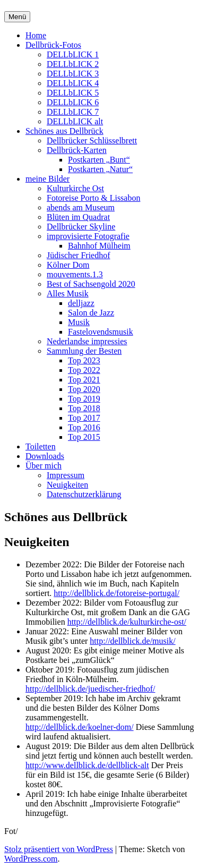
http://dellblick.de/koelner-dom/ (80, 727)
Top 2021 (84, 380)
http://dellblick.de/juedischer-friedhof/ (90, 689)
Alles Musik (68, 293)
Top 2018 (84, 408)
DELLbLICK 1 (73, 54)
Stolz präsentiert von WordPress (59, 849)
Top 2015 (84, 437)
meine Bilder (47, 179)
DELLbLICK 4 (73, 83)
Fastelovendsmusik (101, 332)
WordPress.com (31, 859)
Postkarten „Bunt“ (99, 160)
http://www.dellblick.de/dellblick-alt (87, 765)
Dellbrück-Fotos (53, 45)
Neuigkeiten (67, 485)
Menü (17, 17)
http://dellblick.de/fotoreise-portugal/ (116, 593)
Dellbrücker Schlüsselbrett (92, 141)
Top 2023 (84, 360)
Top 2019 (84, 399)
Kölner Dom (68, 265)
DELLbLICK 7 (73, 112)
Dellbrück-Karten (77, 150)
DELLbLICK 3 (73, 74)
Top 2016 (84, 427)
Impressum (66, 475)
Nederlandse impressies (87, 341)
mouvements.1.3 (75, 274)
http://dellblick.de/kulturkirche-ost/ (127, 622)
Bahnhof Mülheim (99, 246)
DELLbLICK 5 (73, 93)
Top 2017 (84, 418)
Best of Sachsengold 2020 (91, 284)
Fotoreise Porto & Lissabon (93, 198)
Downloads (45, 456)
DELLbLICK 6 (73, 102)
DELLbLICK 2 (73, 64)
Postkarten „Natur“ (100, 169)
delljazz (81, 303)
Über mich (44, 466)
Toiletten (41, 446)
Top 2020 (84, 389)
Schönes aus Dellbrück (64, 131)
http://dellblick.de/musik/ (132, 641)
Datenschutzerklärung (84, 494)
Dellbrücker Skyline (81, 227)
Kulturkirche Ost (75, 188)
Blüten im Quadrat (78, 217)
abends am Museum (81, 207)
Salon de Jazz (91, 313)
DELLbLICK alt (75, 121)
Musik (79, 322)
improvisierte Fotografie (88, 236)
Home (36, 35)
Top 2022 (84, 370)
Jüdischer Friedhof (79, 255)
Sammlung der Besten (84, 351)
